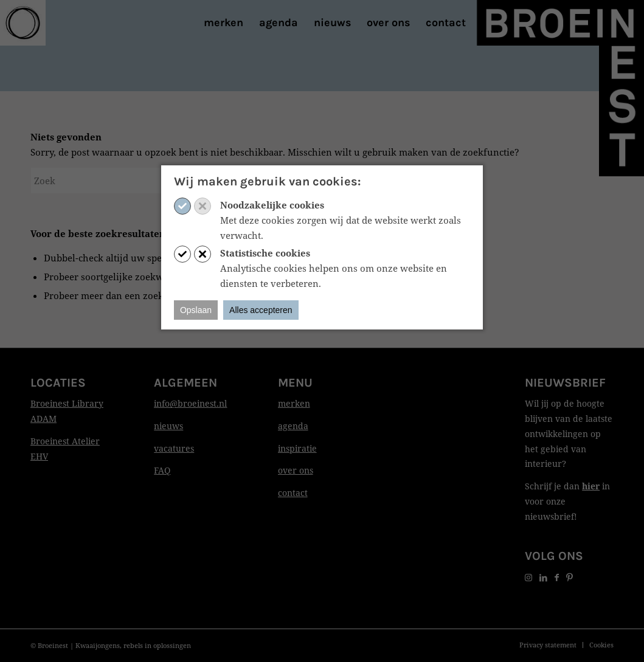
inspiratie (297, 448)
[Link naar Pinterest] (570, 577)
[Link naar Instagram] (528, 577)
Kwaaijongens (98, 645)
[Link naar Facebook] (557, 577)
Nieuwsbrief (565, 383)
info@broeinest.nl (190, 403)
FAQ (162, 470)
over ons (296, 470)
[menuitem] (223, 23)
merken (294, 403)
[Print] (23, 23)
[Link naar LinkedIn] (543, 577)
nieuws (168, 426)
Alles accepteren (261, 310)
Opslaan (196, 310)
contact (293, 493)
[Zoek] (122, 181)
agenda (293, 426)
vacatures (174, 448)
